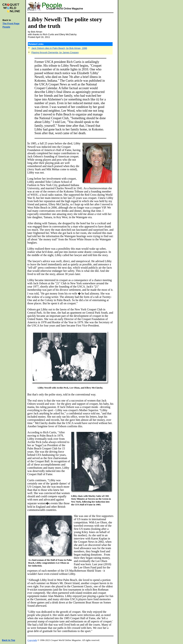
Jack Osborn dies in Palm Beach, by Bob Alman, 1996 (59, 48)
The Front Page (11, 23)
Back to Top (8, 640)
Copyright (32, 640)
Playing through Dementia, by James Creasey (55, 52)
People (6, 27)
